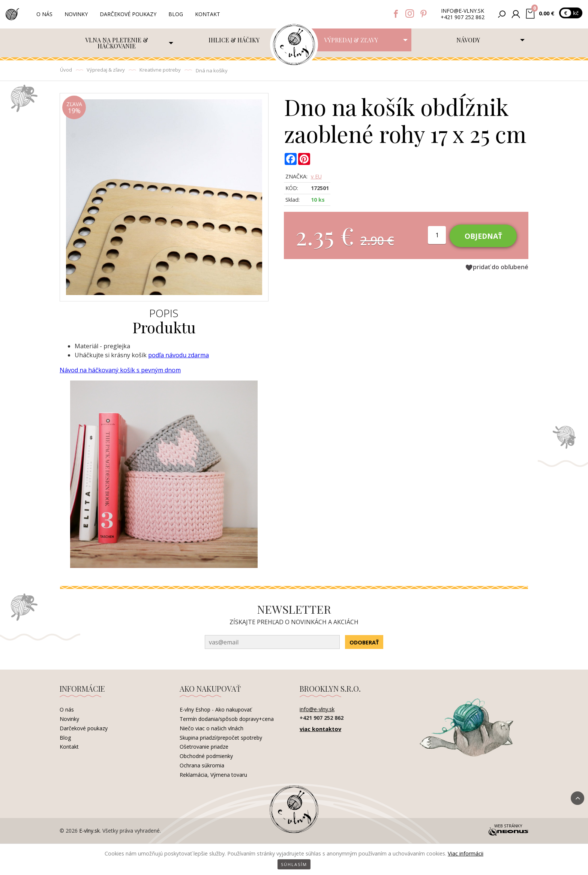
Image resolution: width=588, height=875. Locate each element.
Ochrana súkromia (202, 765)
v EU (316, 176)
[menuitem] (118, 43)
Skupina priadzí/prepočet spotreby (221, 738)
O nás (44, 14)
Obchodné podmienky (206, 756)
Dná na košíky (212, 70)
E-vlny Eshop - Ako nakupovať (216, 709)
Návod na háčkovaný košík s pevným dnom (120, 370)
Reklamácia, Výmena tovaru (213, 775)
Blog (176, 14)
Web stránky (508, 830)
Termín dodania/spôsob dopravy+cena (227, 719)
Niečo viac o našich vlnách (211, 728)
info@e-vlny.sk (463, 11)
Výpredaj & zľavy (106, 70)
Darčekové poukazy (128, 14)
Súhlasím (294, 864)
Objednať (483, 236)
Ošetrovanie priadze (204, 747)
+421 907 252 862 (463, 17)
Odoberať (364, 642)
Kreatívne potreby (160, 70)
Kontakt (208, 14)
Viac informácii (466, 853)
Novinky (76, 14)
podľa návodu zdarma (178, 355)
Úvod (66, 70)
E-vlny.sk (89, 831)
